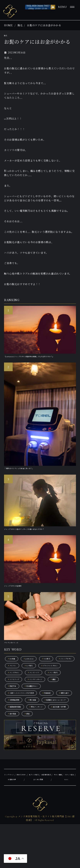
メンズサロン (52, 689)
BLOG (72, 824)
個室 (12, 714)
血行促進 (14, 756)
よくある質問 (59, 824)
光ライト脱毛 (48, 819)
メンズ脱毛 (43, 697)
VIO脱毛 (58, 672)
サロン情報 (10, 824)
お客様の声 (43, 824)
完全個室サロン (56, 714)
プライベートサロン (21, 689)
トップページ (12, 819)
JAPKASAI (35, 672)
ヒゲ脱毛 (65, 680)
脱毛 (20, 25)
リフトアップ (17, 705)
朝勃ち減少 (16, 731)
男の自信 (66, 731)
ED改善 (14, 672)
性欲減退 (65, 722)
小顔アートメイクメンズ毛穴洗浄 (29, 722)
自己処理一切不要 (49, 748)
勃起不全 (31, 714)
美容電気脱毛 (66, 819)
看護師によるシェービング (25, 739)
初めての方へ (30, 819)
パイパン (44, 680)
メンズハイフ (17, 697)
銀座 (33, 756)
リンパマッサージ (46, 705)
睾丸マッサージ (18, 748)
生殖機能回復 (41, 731)
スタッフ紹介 (27, 824)
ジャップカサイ (18, 680)
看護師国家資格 (61, 739)
